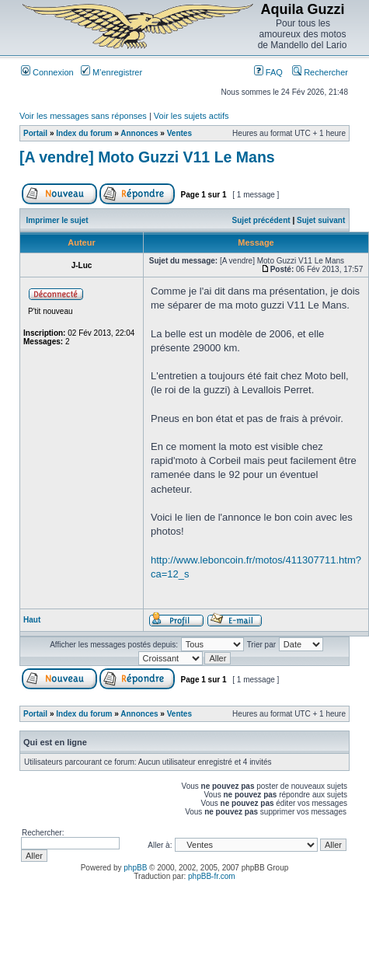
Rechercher (320, 72)
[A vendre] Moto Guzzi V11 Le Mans (147, 157)
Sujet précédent (261, 220)
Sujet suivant (321, 220)
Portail (35, 133)
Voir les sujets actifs (191, 116)
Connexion (47, 72)
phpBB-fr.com (212, 876)
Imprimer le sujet (57, 220)
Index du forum (84, 133)
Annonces (139, 133)
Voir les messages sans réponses (83, 116)
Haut (32, 620)
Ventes (179, 133)
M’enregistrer (111, 72)
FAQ (268, 72)
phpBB (135, 868)
